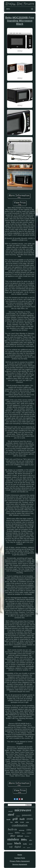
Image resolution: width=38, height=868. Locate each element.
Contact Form (20, 858)
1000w (29, 830)
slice (31, 840)
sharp (23, 833)
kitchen (27, 836)
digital (18, 847)
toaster (10, 844)
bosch (31, 844)
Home (20, 855)
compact (18, 816)
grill (15, 819)
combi (29, 833)
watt (24, 847)
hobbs (25, 844)
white (27, 822)
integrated (11, 834)
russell (10, 811)
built (22, 819)
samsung (22, 830)
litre (12, 822)
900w (17, 833)
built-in (12, 829)
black (18, 843)
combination (20, 825)
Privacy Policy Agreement (20, 861)
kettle (9, 820)
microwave (23, 810)
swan (22, 822)
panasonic (27, 815)
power (29, 848)
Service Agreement (20, 864)
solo (16, 822)
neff (11, 847)
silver (13, 836)
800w (24, 840)
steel (11, 814)
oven (30, 819)
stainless (13, 839)
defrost (20, 836)
